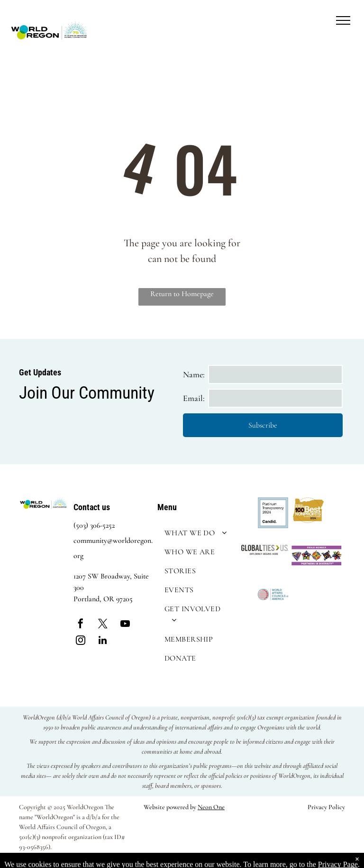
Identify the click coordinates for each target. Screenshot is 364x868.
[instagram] (81, 641)
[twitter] (103, 625)
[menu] (343, 20)
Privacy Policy (326, 807)
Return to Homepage (182, 294)
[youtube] (125, 625)
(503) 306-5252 (94, 525)
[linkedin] (103, 641)
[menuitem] (197, 533)
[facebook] (81, 625)
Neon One (211, 807)
